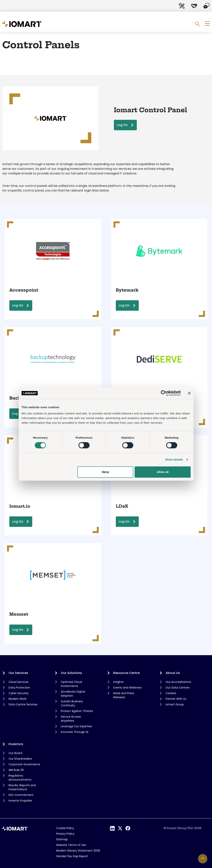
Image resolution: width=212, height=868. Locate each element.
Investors (16, 744)
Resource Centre (127, 673)
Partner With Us (176, 699)
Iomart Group (175, 704)
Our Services (18, 673)
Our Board (15, 753)
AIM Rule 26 (16, 770)
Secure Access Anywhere (71, 719)
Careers (171, 693)
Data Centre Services (23, 704)
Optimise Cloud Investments (71, 684)
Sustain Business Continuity (72, 703)
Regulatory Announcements (20, 778)
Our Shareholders (20, 759)
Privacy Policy (65, 834)
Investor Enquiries (20, 801)
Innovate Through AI (75, 732)
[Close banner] (189, 393)
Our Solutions (71, 673)
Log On (122, 125)
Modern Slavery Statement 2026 (78, 851)
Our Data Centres (178, 688)
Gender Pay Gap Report (72, 856)
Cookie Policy (65, 828)
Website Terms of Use (71, 845)
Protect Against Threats (77, 711)
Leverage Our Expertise (76, 726)
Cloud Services (19, 682)
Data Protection (19, 688)
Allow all (163, 472)
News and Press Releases (124, 695)
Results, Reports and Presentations (22, 787)
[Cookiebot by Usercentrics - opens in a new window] (164, 393)
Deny (105, 472)
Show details (174, 459)
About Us (173, 673)
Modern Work (17, 699)
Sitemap (62, 839)
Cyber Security (19, 693)
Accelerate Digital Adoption (73, 694)
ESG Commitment (21, 795)
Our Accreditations (178, 682)
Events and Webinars (127, 688)
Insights (118, 682)
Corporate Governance (24, 764)
